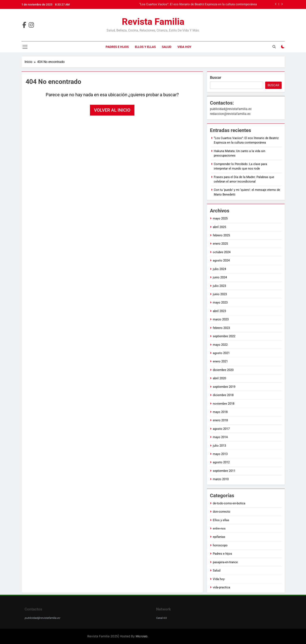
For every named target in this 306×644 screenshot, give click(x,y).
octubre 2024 (222, 252)
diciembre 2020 (223, 370)
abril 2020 (219, 378)
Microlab (142, 636)
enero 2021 (220, 361)
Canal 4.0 (161, 618)
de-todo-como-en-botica (229, 503)
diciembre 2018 (223, 395)
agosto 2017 (221, 429)
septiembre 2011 (224, 471)
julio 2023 (219, 286)
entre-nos (219, 528)
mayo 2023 (220, 303)
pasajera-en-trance (225, 562)
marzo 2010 (221, 479)
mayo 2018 (220, 412)
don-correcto (222, 512)
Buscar (216, 77)
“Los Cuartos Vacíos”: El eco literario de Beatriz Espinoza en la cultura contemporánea (198, 4)
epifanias (219, 537)
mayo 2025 (220, 218)
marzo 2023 (221, 319)
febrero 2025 (221, 235)
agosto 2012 (221, 462)
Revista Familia (153, 22)
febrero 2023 (221, 328)
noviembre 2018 (224, 404)
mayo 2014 (220, 437)
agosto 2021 (221, 353)
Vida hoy (184, 47)
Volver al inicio (112, 110)
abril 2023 (219, 311)
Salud (167, 47)
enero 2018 (220, 420)
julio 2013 (219, 446)
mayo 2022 (220, 345)
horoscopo (220, 545)
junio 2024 (220, 277)
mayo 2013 (220, 454)
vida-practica (221, 587)
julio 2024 (219, 269)
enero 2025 (220, 244)
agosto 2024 (221, 260)
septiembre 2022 (224, 336)
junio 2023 (220, 294)
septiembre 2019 (224, 387)
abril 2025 (219, 227)
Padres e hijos (117, 47)
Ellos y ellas (145, 47)
